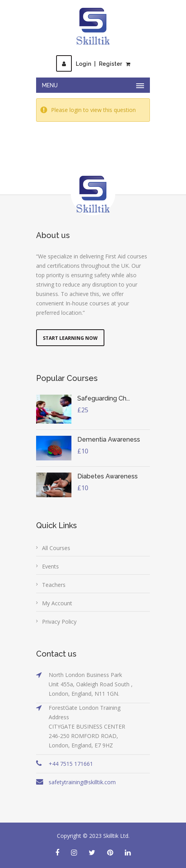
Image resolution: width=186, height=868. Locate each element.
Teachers (54, 585)
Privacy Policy (59, 622)
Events (50, 566)
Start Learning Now (70, 338)
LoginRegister (89, 64)
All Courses (56, 548)
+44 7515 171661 (71, 764)
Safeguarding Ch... (104, 398)
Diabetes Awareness (108, 476)
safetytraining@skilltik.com (82, 782)
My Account (57, 603)
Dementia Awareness (109, 439)
